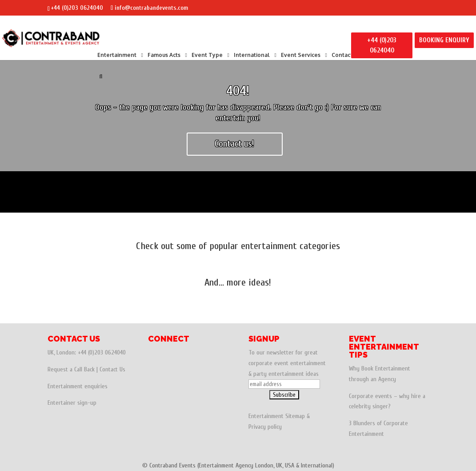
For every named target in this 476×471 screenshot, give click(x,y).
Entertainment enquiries (78, 386)
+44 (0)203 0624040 (77, 8)
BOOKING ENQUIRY (444, 40)
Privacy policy (265, 427)
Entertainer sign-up (72, 403)
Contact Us (112, 369)
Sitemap (295, 416)
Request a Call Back (71, 369)
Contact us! (234, 144)
